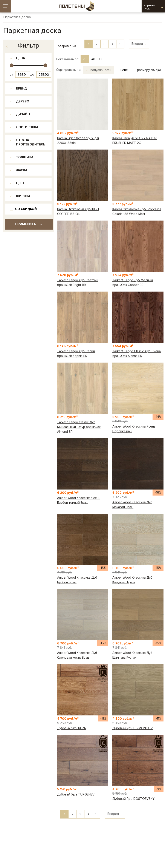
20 (85, 59)
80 (100, 59)
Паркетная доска (17, 17)
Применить (29, 224)
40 (93, 59)
